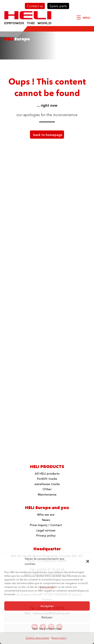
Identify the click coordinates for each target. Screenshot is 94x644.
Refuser (47, 617)
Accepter (47, 606)
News (46, 520)
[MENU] (83, 18)
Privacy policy (59, 638)
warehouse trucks (47, 484)
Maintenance (47, 494)
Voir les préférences (47, 629)
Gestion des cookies (38, 638)
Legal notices (46, 530)
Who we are (46, 514)
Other (47, 489)
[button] (88, 561)
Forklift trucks (47, 479)
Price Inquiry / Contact (46, 525)
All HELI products (47, 473)
